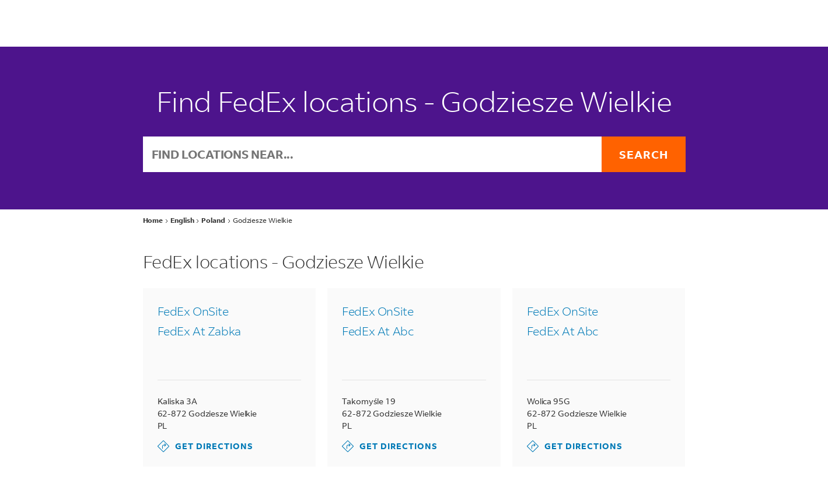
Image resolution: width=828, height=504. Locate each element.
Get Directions (205, 446)
